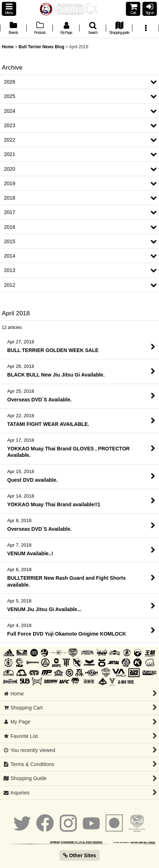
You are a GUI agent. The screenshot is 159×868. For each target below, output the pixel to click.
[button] (9, 9)
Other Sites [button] (79, 855)
